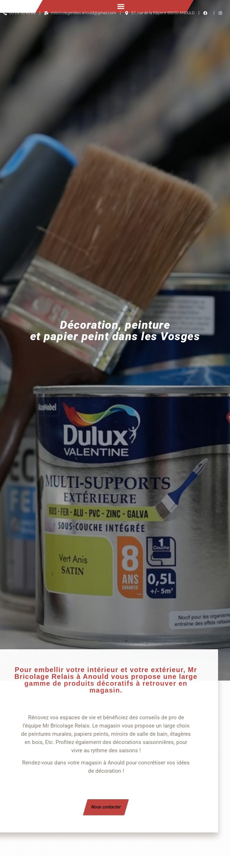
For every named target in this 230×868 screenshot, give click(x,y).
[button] (121, 6)
